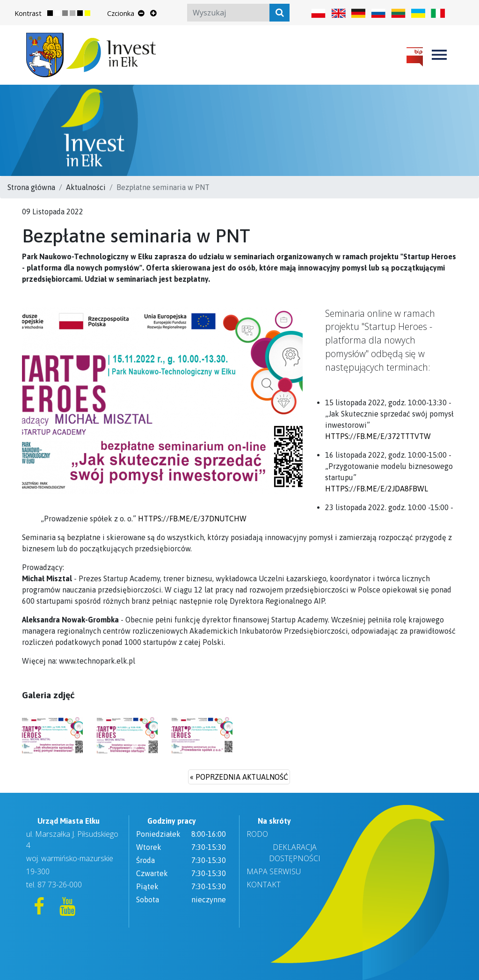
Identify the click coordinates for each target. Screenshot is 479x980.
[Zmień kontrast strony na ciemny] (84, 14)
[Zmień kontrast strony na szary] (69, 14)
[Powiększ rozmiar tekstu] (153, 13)
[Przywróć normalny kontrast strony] (54, 14)
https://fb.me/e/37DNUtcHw (192, 519)
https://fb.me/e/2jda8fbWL (377, 489)
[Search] (238, 13)
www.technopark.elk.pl (97, 661)
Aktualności (86, 187)
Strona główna (31, 187)
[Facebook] (40, 910)
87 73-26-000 (60, 885)
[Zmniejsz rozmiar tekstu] (141, 13)
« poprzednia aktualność (239, 777)
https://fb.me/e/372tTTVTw (378, 436)
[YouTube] (67, 910)
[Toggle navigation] (439, 55)
